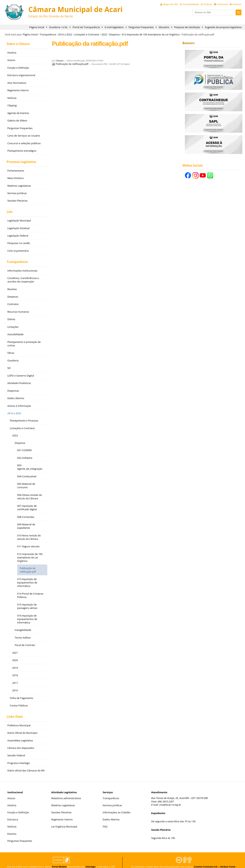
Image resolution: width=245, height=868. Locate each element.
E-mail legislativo (114, 27)
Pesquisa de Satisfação (187, 27)
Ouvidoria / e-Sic (58, 27)
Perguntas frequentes (20, 833)
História (12, 798)
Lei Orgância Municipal (64, 819)
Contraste (222, 4)
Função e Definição (18, 805)
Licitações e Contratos (87, 34)
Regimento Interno (62, 812)
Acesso (11, 791)
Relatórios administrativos (66, 791)
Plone (61, 862)
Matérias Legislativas (63, 798)
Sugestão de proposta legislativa (223, 27)
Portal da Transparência (86, 27)
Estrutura (13, 812)
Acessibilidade (191, 4)
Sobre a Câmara (17, 43)
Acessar (237, 4)
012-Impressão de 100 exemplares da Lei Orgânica (151, 34)
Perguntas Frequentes (141, 27)
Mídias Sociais (193, 166)
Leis (8, 208)
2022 (104, 34)
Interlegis (91, 859)
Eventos (12, 826)
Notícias (12, 819)
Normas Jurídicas (112, 798)
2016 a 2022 (65, 34)
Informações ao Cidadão (117, 805)
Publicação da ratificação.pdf (70, 64)
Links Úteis (13, 710)
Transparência (48, 34)
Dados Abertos (111, 812)
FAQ (105, 819)
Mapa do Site (171, 4)
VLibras (208, 4)
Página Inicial (37, 27)
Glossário (164, 27)
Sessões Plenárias (61, 805)
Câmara (60, 61)
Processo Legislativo (20, 160)
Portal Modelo (59, 859)
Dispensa (114, 34)
